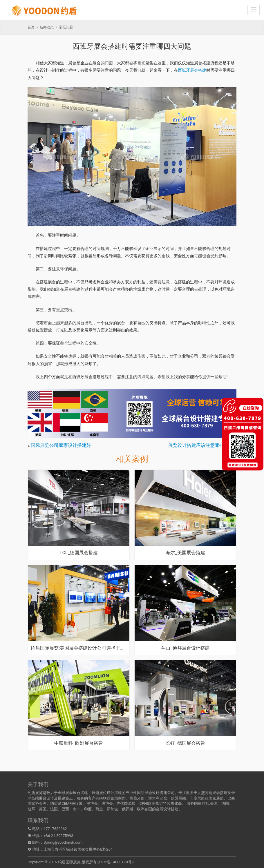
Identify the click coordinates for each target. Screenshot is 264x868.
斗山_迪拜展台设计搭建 (185, 648)
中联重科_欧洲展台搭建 (78, 743)
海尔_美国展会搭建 (185, 553)
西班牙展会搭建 (192, 70)
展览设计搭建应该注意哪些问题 (201, 445)
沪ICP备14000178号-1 (116, 862)
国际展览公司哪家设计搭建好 (61, 445)
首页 (31, 27)
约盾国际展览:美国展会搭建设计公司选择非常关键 (79, 648)
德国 (225, 803)
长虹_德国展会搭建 (185, 743)
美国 (214, 803)
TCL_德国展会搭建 (79, 553)
